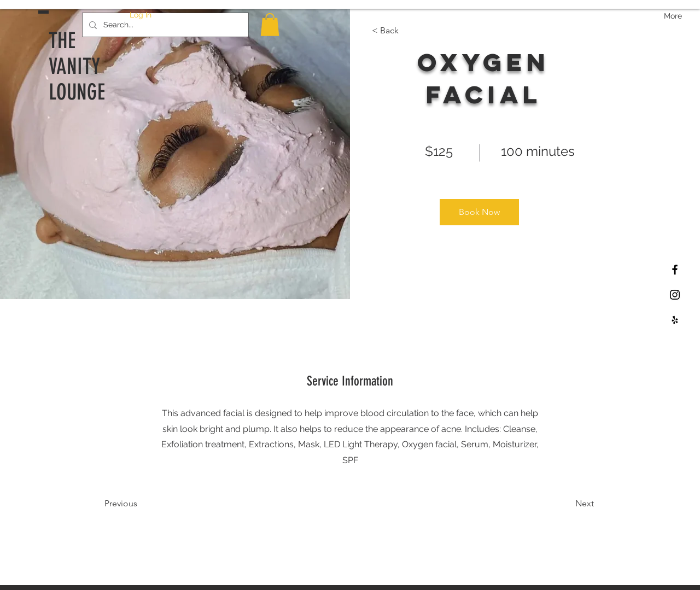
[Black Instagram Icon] (675, 295)
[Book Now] (479, 212)
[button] (270, 25)
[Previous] (136, 504)
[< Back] (403, 31)
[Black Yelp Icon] (675, 320)
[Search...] (164, 25)
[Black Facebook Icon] (675, 270)
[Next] (564, 504)
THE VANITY (74, 54)
